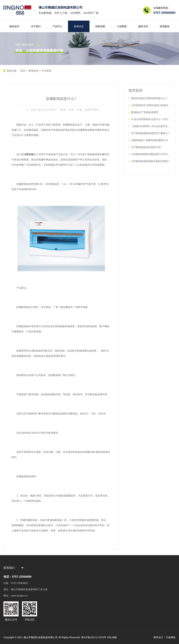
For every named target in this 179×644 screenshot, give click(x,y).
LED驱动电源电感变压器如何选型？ (151, 161)
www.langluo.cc (19, 596)
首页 (23, 71)
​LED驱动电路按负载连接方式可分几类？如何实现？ (151, 154)
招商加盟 (100, 26)
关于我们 (36, 26)
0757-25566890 (164, 13)
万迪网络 (171, 637)
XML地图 (112, 637)
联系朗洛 (165, 26)
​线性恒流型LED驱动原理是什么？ (150, 98)
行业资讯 (46, 71)
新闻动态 (79, 26)
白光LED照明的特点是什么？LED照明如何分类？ (151, 119)
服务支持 (143, 26)
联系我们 (9, 568)
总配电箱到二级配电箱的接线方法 (150, 140)
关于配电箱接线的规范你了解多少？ (151, 133)
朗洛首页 (14, 26)
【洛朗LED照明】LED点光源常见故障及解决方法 (151, 126)
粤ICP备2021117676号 (93, 637)
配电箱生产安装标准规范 (145, 112)
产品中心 (57, 26)
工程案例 (122, 26)
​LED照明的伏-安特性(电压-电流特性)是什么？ (151, 105)
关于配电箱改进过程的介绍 (146, 147)
